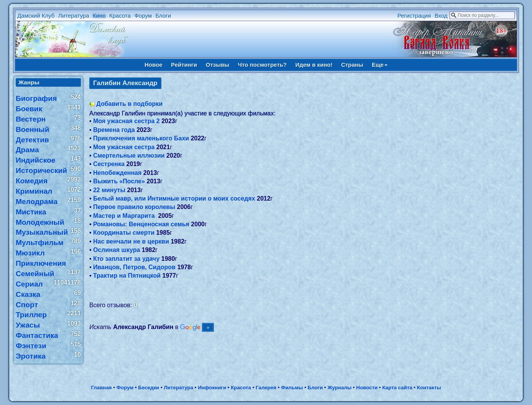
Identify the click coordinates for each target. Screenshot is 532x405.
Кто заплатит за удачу (126, 259)
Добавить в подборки (129, 104)
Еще (380, 65)
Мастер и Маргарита (125, 216)
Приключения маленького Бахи (141, 138)
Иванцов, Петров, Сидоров (134, 267)
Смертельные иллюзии (129, 156)
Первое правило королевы (134, 207)
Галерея (266, 388)
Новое (154, 65)
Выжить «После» (119, 181)
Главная (101, 388)
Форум (143, 16)
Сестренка (109, 164)
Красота (120, 16)
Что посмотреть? (262, 65)
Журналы (339, 388)
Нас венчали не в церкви (131, 241)
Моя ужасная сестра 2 (126, 121)
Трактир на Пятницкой (127, 276)
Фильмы (292, 388)
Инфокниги (212, 388)
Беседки (149, 388)
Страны (352, 65)
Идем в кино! (314, 65)
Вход (441, 16)
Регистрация (414, 16)
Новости (367, 388)
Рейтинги (184, 65)
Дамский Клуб (36, 16)
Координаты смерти (124, 233)
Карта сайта (397, 388)
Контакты (429, 388)
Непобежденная (117, 173)
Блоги (163, 16)
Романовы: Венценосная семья (141, 224)
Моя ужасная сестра (124, 147)
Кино (99, 16)
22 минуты (109, 190)
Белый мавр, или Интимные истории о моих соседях (174, 198)
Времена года (114, 130)
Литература (74, 16)
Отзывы (218, 65)
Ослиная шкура (117, 250)
